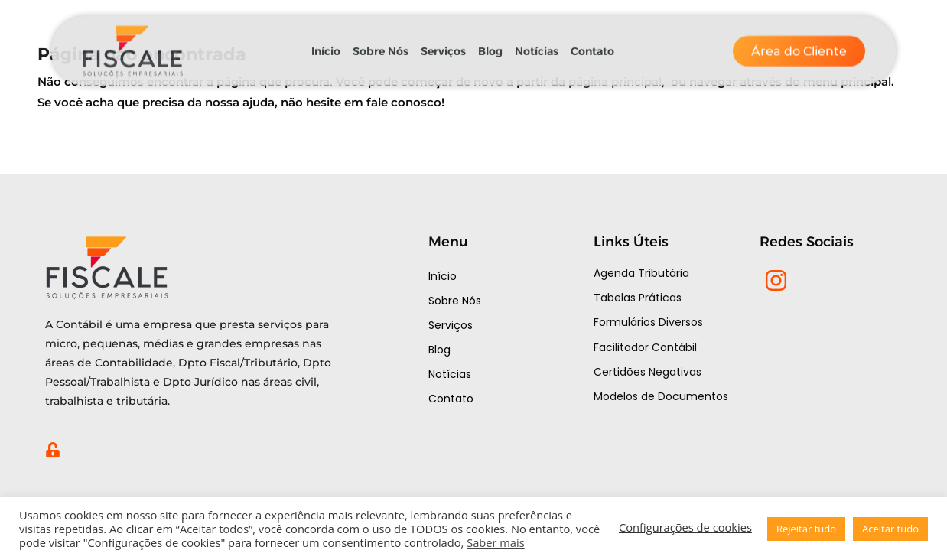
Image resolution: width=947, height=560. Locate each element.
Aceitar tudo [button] (890, 529)
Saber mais (496, 542)
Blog (490, 44)
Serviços (443, 44)
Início (326, 44)
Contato (592, 44)
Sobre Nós (381, 44)
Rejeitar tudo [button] (806, 529)
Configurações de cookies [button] (685, 527)
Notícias (537, 44)
